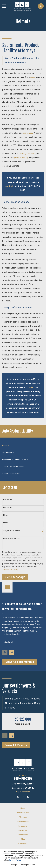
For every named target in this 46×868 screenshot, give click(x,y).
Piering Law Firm (28, 154)
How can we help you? (12, 538)
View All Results (16, 745)
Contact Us (23, 844)
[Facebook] (28, 797)
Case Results (23, 830)
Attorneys (23, 817)
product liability (21, 158)
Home (23, 808)
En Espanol (23, 826)
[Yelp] (18, 797)
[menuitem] (23, 445)
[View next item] (12, 652)
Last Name (7, 507)
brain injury (28, 133)
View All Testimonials (20, 662)
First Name (7, 499)
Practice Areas (23, 822)
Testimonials (23, 835)
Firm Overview (23, 813)
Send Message (15, 577)
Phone (6, 515)
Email (5, 523)
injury (33, 77)
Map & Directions (23, 792)
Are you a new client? (12, 531)
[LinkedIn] (23, 797)
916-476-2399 (23, 779)
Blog (23, 839)
